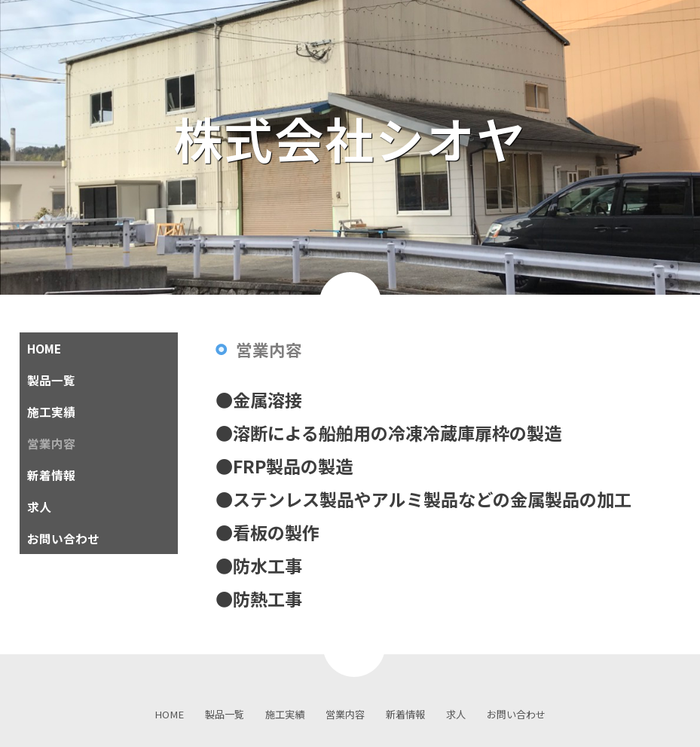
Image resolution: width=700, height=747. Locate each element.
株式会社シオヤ (375, 138)
